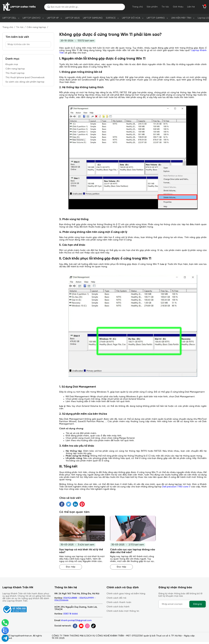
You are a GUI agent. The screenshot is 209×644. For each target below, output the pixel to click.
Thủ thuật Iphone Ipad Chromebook (25, 78)
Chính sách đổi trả (116, 598)
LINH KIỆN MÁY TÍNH (181, 18)
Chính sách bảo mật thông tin (123, 611)
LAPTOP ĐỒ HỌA (131, 18)
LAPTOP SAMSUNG (93, 18)
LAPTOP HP (53, 18)
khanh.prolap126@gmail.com (76, 621)
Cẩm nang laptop (36, 27)
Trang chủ (138, 7)
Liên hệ (191, 7)
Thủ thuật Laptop (15, 73)
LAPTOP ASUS (72, 18)
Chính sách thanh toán (119, 602)
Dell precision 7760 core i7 (176, 487)
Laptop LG (203, 18)
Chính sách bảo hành (118, 607)
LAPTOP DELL (9, 18)
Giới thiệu (178, 7)
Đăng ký (198, 604)
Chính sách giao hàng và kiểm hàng (126, 594)
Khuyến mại (12, 65)
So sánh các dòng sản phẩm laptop (25, 82)
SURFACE (111, 18)
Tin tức (165, 7)
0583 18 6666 (71, 614)
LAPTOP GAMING (156, 18)
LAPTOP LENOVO (32, 18)
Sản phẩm (152, 7)
